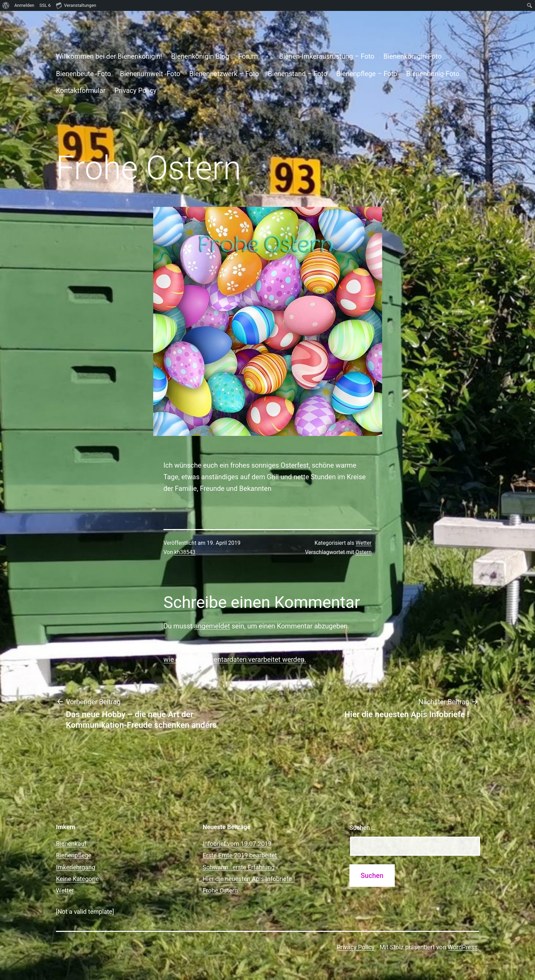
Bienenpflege (74, 855)
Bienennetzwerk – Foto (224, 74)
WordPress (462, 947)
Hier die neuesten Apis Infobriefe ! (249, 879)
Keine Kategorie (77, 879)
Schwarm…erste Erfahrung (239, 867)
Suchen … (363, 828)
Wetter (364, 543)
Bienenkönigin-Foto (413, 56)
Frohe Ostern (220, 890)
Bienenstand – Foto (298, 74)
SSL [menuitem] (45, 5)
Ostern (364, 552)
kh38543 (185, 552)
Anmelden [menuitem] (24, 5)
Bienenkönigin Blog (200, 56)
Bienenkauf (71, 844)
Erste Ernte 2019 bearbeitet (240, 855)
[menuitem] (6, 5)
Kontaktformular (81, 90)
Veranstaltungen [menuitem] (76, 5)
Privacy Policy (135, 90)
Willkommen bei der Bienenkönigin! (109, 56)
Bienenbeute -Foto (83, 74)
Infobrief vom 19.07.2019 (237, 844)
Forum (248, 56)
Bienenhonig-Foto (433, 74)
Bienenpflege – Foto (367, 74)
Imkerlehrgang (76, 867)
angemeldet (212, 626)
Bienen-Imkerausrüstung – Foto (327, 56)
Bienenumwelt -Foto (150, 74)
